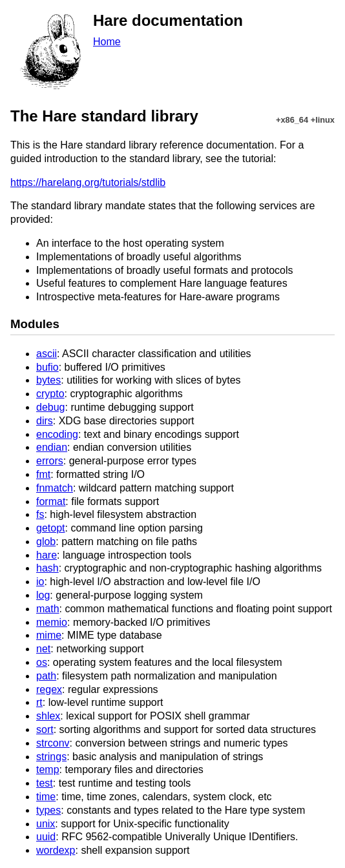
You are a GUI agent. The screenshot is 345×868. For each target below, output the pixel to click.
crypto (50, 394)
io (40, 582)
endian (52, 447)
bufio (47, 367)
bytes (48, 380)
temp (48, 770)
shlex (48, 716)
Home (107, 42)
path (46, 676)
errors (50, 461)
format (51, 501)
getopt (50, 528)
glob (46, 542)
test (45, 783)
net (43, 649)
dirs (45, 421)
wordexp (56, 850)
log (43, 595)
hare (47, 555)
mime (49, 635)
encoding (57, 434)
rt (39, 702)
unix (46, 824)
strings (51, 757)
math (48, 609)
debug (51, 407)
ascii (47, 354)
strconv (53, 743)
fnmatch (55, 488)
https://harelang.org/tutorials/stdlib (88, 182)
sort (45, 729)
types (48, 810)
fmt (43, 474)
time (46, 797)
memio (52, 622)
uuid (46, 837)
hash (47, 568)
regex (49, 689)
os (42, 662)
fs (40, 514)
